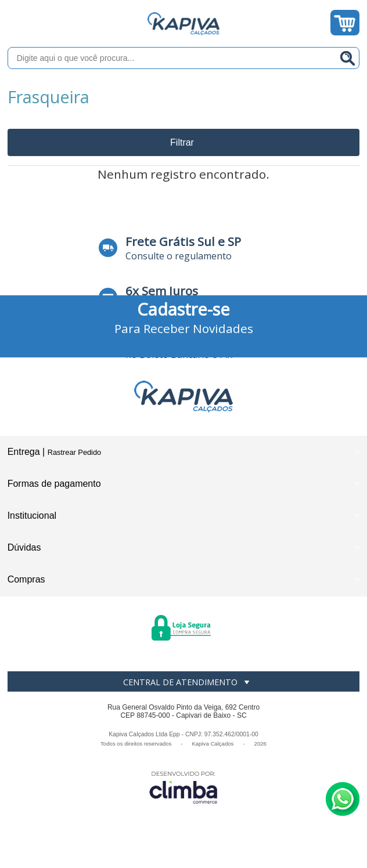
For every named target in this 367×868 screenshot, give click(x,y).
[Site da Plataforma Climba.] (183, 787)
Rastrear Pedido (74, 452)
